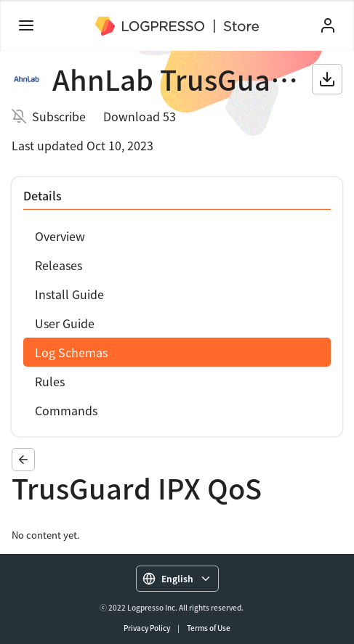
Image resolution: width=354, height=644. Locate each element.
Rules (50, 381)
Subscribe (59, 116)
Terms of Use (209, 628)
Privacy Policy (147, 628)
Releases (59, 265)
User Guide (65, 323)
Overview (60, 236)
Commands (66, 410)
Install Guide (69, 294)
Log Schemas (71, 352)
